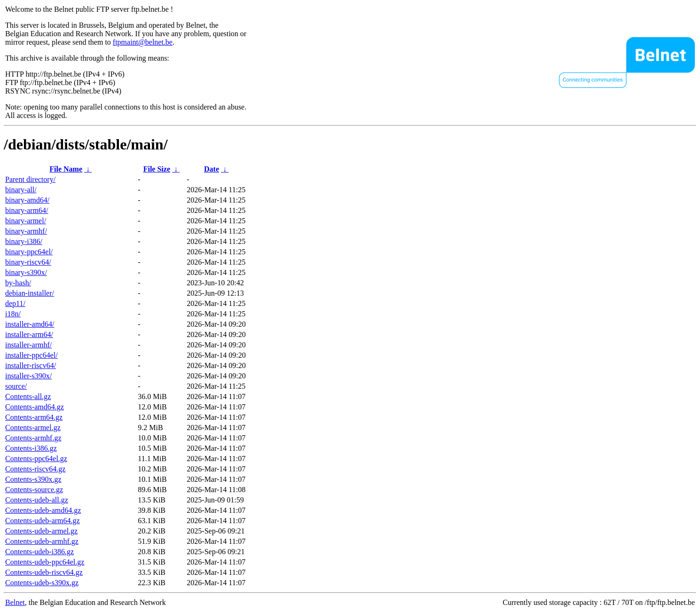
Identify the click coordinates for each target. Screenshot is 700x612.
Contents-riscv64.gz (35, 469)
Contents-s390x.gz (33, 479)
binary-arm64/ (27, 210)
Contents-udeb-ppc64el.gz (45, 562)
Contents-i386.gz (31, 448)
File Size (157, 169)
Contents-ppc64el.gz (36, 459)
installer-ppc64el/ (31, 355)
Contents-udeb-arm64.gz (43, 521)
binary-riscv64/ (28, 262)
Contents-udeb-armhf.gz (42, 541)
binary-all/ (21, 190)
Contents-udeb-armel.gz (41, 531)
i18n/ (13, 314)
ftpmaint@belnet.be (143, 42)
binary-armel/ (26, 221)
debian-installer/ (30, 293)
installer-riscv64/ (31, 365)
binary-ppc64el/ (29, 252)
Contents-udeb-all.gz (37, 500)
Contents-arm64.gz (34, 417)
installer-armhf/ (28, 345)
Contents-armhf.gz (33, 438)
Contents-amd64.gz (35, 407)
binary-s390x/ (26, 272)
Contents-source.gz (34, 490)
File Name (66, 169)
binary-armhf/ (26, 231)
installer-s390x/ (28, 376)
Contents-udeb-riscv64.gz (44, 572)
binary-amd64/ (27, 200)
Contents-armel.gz (33, 428)
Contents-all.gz (28, 396)
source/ (16, 386)
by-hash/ (18, 283)
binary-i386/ (24, 241)
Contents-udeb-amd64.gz (43, 510)
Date (212, 169)
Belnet (15, 602)
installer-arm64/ (29, 334)
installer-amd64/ (30, 324)
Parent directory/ (30, 179)
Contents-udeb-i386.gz (39, 552)
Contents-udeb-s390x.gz (42, 583)
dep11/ (15, 303)
